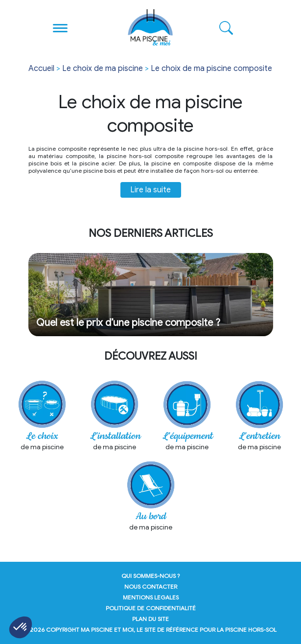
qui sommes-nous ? (151, 576)
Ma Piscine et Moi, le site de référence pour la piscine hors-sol (179, 630)
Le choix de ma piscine (103, 69)
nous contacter (151, 586)
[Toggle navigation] (60, 27)
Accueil (41, 69)
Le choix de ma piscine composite (211, 69)
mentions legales (151, 597)
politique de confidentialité (151, 608)
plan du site (150, 619)
